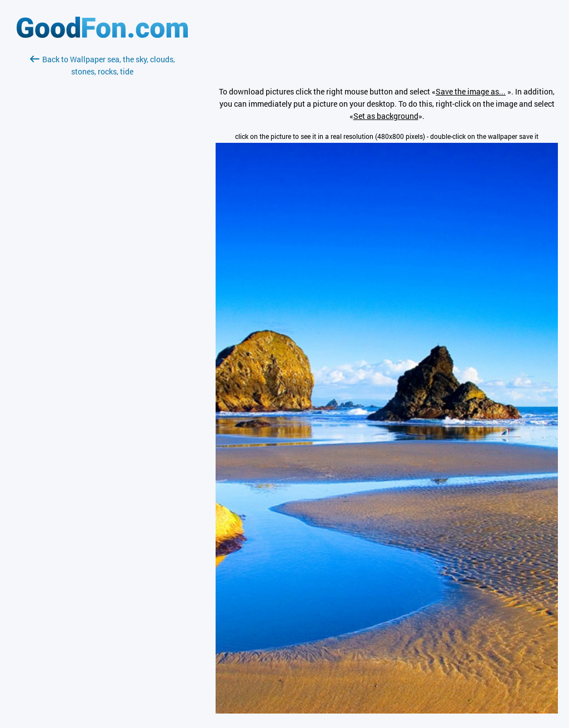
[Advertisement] (102, 210)
